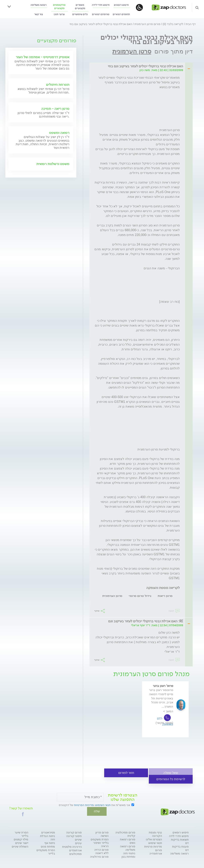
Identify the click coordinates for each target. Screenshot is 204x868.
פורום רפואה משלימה (128, 848)
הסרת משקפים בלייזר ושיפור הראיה (100, 842)
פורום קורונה (74, 832)
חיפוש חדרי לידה (101, 5)
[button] (23, 814)
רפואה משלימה (38, 5)
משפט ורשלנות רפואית (53, 164)
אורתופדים (75, 850)
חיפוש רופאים (121, 5)
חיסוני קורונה (74, 836)
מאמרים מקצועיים (80, 7)
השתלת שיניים (20, 846)
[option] (165, 715)
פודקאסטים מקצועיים (59, 7)
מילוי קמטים (21, 839)
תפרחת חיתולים (58, 85)
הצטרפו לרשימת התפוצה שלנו (123, 797)
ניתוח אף (50, 843)
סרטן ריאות (165, 596)
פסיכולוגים (76, 854)
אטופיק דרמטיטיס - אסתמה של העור (43, 57)
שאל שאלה (171, 773)
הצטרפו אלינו (154, 839)
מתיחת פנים (48, 846)
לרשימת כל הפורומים (171, 779)
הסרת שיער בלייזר (21, 834)
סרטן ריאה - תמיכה (55, 109)
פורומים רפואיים (101, 14)
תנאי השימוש (103, 805)
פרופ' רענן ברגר (163, 686)
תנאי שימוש (155, 843)
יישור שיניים (22, 843)
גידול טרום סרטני (140, 596)
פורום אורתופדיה (156, 851)
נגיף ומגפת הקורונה (155, 834)
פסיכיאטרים (48, 832)
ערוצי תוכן (59, 14)
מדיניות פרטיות (153, 846)
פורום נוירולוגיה (99, 856)
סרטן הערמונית (132, 51)
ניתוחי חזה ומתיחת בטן (128, 855)
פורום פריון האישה (102, 834)
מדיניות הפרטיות (84, 805)
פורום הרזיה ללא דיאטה (101, 851)
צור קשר (39, 14)
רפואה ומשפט (59, 133)
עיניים (78, 843)
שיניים (78, 839)
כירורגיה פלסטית (72, 846)
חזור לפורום (126, 773)
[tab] (139, 66)
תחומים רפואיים (121, 14)
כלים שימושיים (80, 14)
